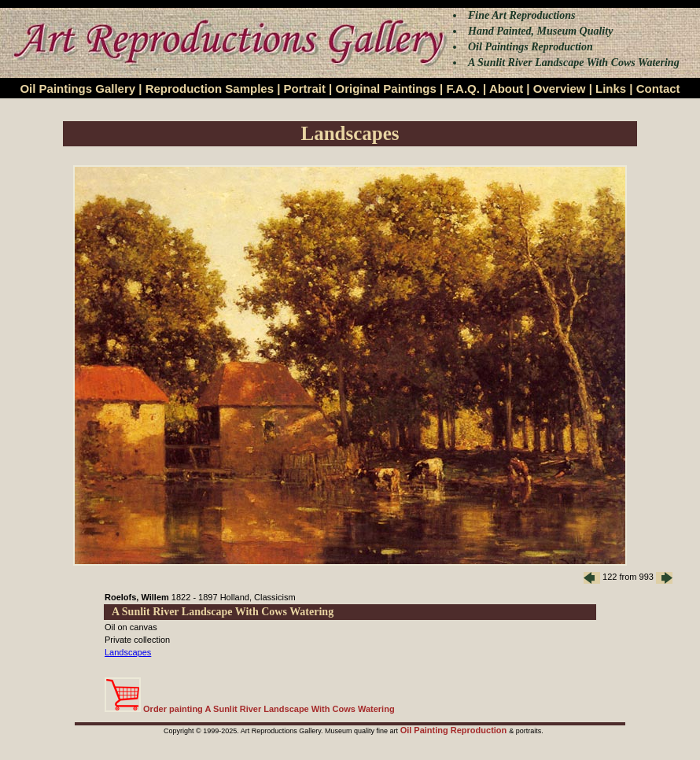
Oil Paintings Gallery (77, 89)
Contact (658, 89)
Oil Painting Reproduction (455, 730)
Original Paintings (385, 89)
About (506, 89)
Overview (560, 89)
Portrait (305, 89)
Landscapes (128, 652)
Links (611, 89)
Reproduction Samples (210, 89)
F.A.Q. (463, 89)
